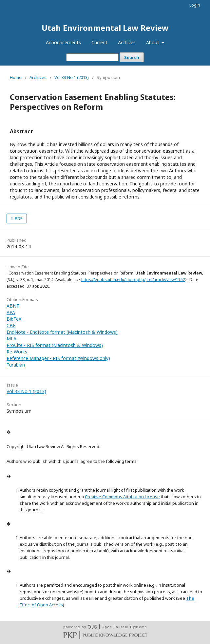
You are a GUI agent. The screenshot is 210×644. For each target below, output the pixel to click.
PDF (18, 218)
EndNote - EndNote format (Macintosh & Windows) (62, 332)
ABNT (13, 306)
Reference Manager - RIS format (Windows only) (58, 358)
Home (16, 77)
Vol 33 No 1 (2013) (72, 77)
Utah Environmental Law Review (105, 28)
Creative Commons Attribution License (122, 497)
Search (132, 57)
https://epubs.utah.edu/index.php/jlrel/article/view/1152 (133, 280)
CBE (11, 325)
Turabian (16, 365)
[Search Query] (92, 57)
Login (195, 5)
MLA (11, 339)
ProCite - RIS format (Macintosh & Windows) (55, 345)
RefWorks (17, 352)
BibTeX (14, 319)
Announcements (63, 42)
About (153, 42)
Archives (127, 42)
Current (99, 42)
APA (11, 312)
